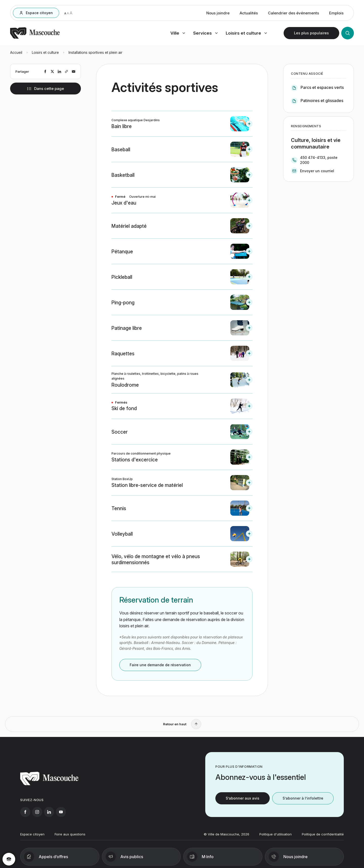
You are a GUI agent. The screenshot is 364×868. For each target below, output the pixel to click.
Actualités (249, 13)
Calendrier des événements (293, 13)
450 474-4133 (313, 157)
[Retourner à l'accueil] (35, 38)
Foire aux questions (70, 838)
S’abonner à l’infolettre (303, 802)
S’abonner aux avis (243, 802)
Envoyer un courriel (317, 171)
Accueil (16, 52)
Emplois (336, 13)
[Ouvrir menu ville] (178, 33)
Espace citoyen (32, 838)
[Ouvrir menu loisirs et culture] (246, 33)
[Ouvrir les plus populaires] (311, 33)
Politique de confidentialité (323, 838)
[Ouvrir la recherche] (348, 33)
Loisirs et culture (45, 52)
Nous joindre (218, 13)
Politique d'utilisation (276, 838)
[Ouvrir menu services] (205, 33)
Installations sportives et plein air (95, 52)
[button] (182, 124)
